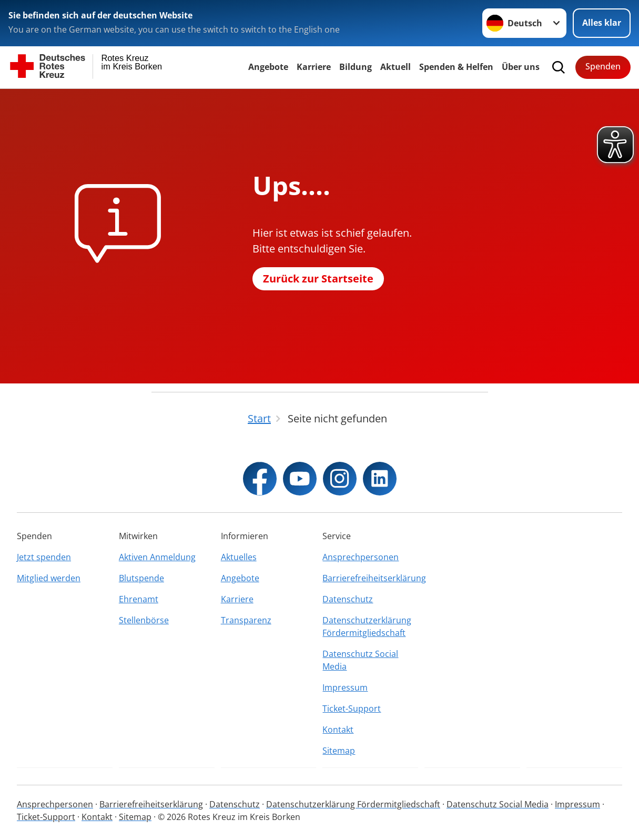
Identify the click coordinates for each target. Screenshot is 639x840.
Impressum (345, 687)
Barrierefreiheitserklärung (370, 578)
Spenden (603, 66)
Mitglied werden (49, 578)
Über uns (521, 67)
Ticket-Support (352, 709)
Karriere (314, 67)
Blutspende (141, 578)
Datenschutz (348, 599)
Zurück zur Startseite (318, 279)
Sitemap (339, 751)
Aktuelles (239, 557)
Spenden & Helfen (456, 67)
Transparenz (246, 620)
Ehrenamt (139, 599)
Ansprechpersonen (361, 557)
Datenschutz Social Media (360, 660)
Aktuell (395, 67)
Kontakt (338, 730)
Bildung (356, 67)
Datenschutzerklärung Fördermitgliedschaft (367, 626)
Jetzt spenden (44, 557)
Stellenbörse (144, 620)
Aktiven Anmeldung (157, 557)
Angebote (268, 67)
